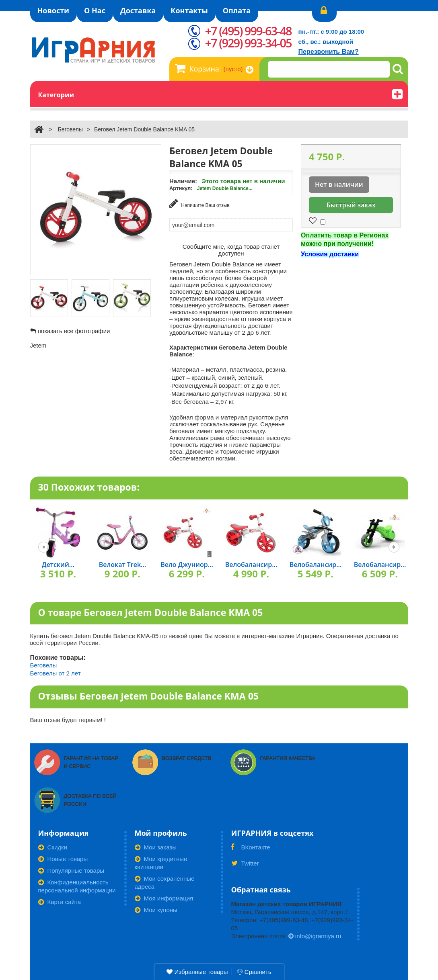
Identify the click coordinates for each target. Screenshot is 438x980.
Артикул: (181, 188)
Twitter (245, 866)
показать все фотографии (74, 331)
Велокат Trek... (122, 565)
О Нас (95, 10)
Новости (53, 10)
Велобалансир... (251, 565)
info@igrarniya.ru (315, 936)
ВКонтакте (251, 850)
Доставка (138, 10)
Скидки (53, 847)
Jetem (38, 345)
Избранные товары (197, 972)
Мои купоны (156, 910)
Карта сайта (60, 902)
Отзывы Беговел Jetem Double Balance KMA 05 (148, 696)
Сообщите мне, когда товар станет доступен (231, 250)
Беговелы (70, 129)
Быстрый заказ (351, 205)
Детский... (58, 565)
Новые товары (63, 859)
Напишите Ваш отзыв (199, 204)
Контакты (189, 10)
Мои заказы (156, 847)
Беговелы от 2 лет (56, 673)
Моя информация (164, 898)
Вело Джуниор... (187, 565)
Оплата (237, 10)
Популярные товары (71, 871)
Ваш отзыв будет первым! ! (68, 720)
